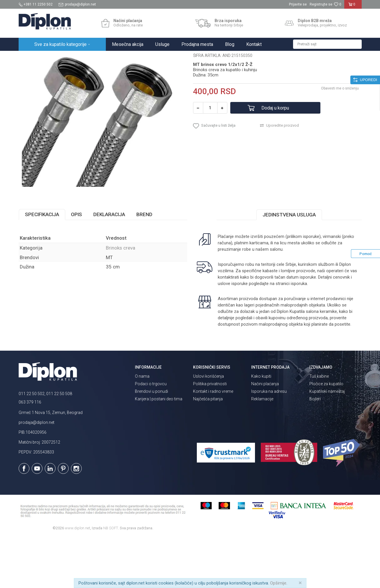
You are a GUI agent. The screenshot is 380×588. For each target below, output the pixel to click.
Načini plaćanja (265, 435)
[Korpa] (353, 7)
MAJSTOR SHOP (92, 57)
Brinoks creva (122, 57)
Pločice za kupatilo (326, 435)
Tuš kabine (319, 427)
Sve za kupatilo (61, 57)
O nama (142, 427)
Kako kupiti (261, 427)
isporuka (299, 334)
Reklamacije (262, 450)
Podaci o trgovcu (151, 435)
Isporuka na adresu (269, 442)
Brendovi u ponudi (151, 442)
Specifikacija (42, 265)
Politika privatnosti (210, 435)
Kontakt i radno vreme (213, 442)
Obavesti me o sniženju (340, 139)
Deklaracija (109, 265)
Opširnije (278, 583)
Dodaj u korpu (275, 159)
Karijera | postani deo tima (159, 450)
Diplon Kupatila (31, 57)
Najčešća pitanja (208, 450)
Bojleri (315, 450)
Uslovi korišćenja (208, 427)
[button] (327, 44)
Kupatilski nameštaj (327, 442)
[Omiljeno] (338, 4)
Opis (76, 265)
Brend (144, 265)
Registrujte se (321, 4)
